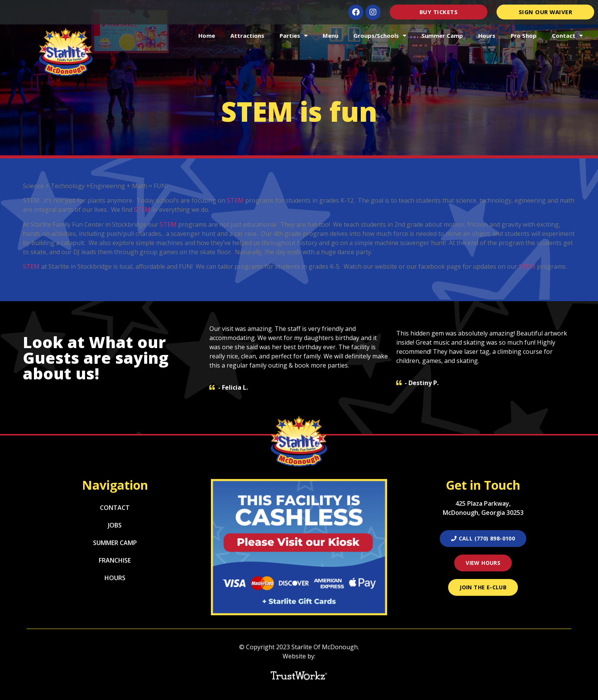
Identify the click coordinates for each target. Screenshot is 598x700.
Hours (487, 35)
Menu (330, 35)
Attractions (247, 35)
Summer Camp (442, 35)
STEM (235, 200)
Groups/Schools (380, 36)
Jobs (115, 525)
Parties (293, 36)
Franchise (115, 560)
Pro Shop (524, 35)
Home (207, 35)
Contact (567, 36)
